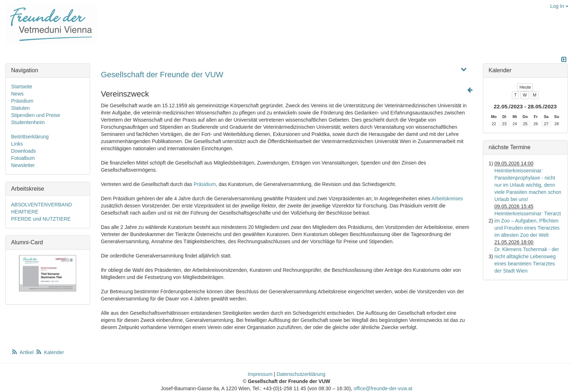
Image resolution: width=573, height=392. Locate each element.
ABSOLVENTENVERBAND (41, 205)
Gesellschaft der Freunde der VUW (162, 75)
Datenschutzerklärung (301, 374)
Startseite (22, 87)
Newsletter (23, 165)
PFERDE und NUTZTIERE (41, 219)
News (17, 94)
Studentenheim (28, 122)
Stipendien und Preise (36, 115)
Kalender (50, 352)
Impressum (260, 374)
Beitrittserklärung (30, 137)
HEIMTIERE (25, 212)
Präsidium (205, 184)
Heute (525, 87)
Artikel (23, 352)
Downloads (23, 151)
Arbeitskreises (447, 199)
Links (17, 144)
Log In (559, 6)
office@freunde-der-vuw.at (383, 388)
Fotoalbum (23, 158)
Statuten (20, 108)
